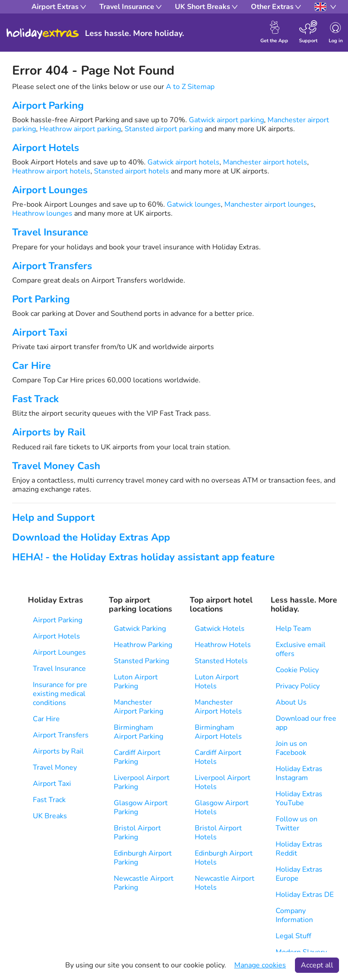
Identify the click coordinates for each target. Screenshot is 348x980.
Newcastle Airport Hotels (225, 883)
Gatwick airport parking (226, 120)
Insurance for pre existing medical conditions (60, 694)
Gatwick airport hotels (183, 162)
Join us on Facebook (291, 748)
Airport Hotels (46, 148)
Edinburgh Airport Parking (143, 858)
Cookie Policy (297, 670)
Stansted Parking (141, 661)
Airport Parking (48, 106)
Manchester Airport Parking (138, 707)
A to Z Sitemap (190, 87)
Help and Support (53, 518)
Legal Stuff (293, 936)
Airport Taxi (40, 333)
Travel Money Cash (56, 466)
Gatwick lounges (194, 204)
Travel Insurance (50, 232)
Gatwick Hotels (220, 629)
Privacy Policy (298, 686)
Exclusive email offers (301, 649)
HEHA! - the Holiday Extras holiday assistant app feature (143, 557)
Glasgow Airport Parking (141, 807)
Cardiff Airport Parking (137, 757)
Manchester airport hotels (265, 162)
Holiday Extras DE (305, 895)
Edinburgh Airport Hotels (224, 858)
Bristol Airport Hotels (218, 833)
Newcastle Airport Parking (144, 883)
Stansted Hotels (221, 661)
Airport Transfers (52, 266)
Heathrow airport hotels (51, 171)
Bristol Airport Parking (137, 833)
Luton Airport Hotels (217, 682)
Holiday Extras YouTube (299, 798)
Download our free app (306, 723)
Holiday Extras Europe (299, 874)
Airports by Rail (49, 432)
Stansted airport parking (164, 129)
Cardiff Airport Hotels (218, 757)
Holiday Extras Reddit (299, 849)
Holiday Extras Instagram (299, 773)
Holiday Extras (43, 34)
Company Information (294, 915)
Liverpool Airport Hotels (223, 782)
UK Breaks (50, 816)
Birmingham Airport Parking (138, 732)
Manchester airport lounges (269, 204)
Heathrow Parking (143, 645)
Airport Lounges (50, 190)
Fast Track (36, 399)
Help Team (293, 629)
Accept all (317, 965)
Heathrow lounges (42, 213)
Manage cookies (260, 965)
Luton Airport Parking (136, 682)
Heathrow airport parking (80, 129)
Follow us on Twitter (297, 824)
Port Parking (41, 299)
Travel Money (55, 767)
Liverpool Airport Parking (142, 782)
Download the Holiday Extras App (91, 537)
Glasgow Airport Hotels (222, 807)
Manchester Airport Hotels (218, 707)
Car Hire (31, 366)
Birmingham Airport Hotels (218, 732)
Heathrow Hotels (223, 645)
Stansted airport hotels (132, 171)
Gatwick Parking (140, 629)
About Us (291, 702)
